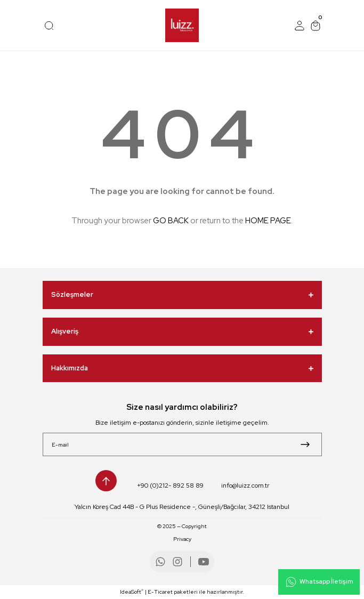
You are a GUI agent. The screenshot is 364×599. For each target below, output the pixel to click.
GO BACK (171, 221)
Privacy (182, 539)
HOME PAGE (268, 221)
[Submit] (305, 444)
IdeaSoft (132, 592)
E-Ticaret (160, 592)
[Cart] (316, 26)
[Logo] (182, 25)
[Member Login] (300, 26)
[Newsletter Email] (182, 444)
